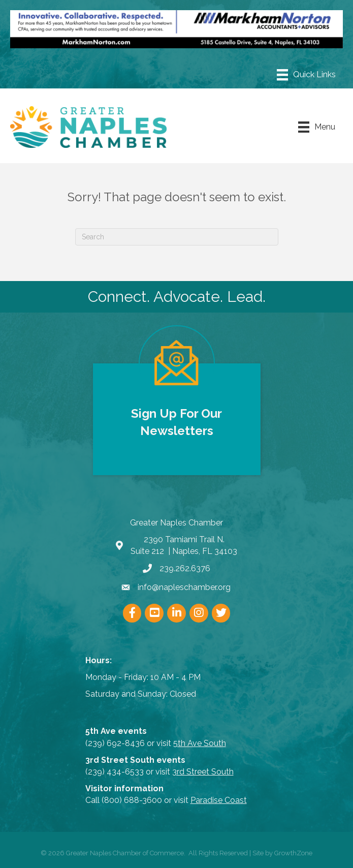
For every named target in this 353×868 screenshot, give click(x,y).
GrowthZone (293, 853)
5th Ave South (200, 743)
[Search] (177, 237)
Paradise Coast (219, 800)
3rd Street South (203, 772)
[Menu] (306, 75)
